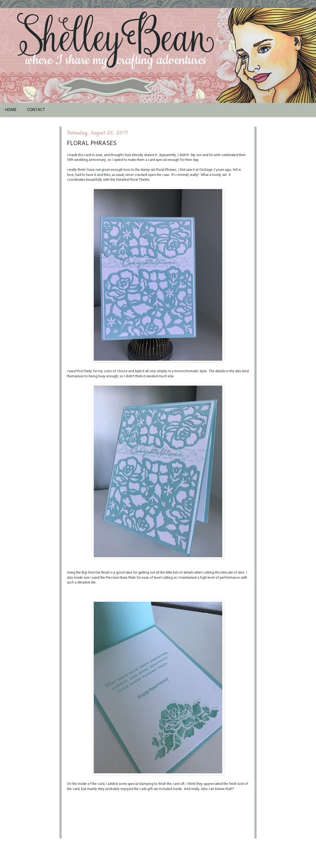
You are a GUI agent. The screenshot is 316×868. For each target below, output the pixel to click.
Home (11, 110)
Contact (36, 110)
